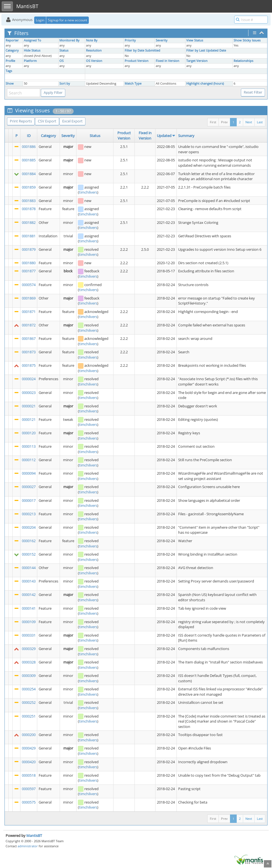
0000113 (29, 446)
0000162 (29, 541)
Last (260, 122)
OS (61, 61)
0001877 (29, 271)
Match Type (133, 83)
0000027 (29, 487)
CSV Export (47, 121)
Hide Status (32, 50)
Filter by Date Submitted (142, 50)
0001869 (29, 298)
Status (64, 50)
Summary (186, 136)
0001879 (29, 249)
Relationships (243, 61)
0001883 (29, 201)
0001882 (29, 222)
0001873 (29, 352)
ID (29, 136)
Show (10, 83)
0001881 (29, 236)
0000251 (29, 716)
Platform (30, 61)
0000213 (29, 514)
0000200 (29, 735)
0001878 (29, 209)
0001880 (29, 263)
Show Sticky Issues (247, 40)
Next (249, 122)
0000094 (29, 473)
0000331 (29, 635)
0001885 (29, 160)
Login (40, 20)
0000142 (29, 595)
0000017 (29, 500)
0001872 (29, 325)
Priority (130, 40)
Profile (10, 61)
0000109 (29, 622)
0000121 (29, 419)
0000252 (29, 702)
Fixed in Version (168, 61)
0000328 (29, 662)
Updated (164, 136)
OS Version (94, 61)
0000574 (29, 285)
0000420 (29, 762)
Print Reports (21, 121)
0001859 (29, 187)
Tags (9, 71)
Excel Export (72, 121)
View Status (195, 40)
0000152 (29, 554)
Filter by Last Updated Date (206, 50)
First (213, 122)
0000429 (29, 748)
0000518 (29, 775)
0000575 (29, 802)
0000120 (29, 433)
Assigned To (32, 40)
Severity (162, 40)
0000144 (29, 568)
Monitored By (69, 40)
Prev (224, 122)
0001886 (29, 147)
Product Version (137, 61)
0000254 (29, 689)
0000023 (29, 393)
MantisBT (34, 835)
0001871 (29, 312)
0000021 (29, 406)
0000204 (29, 527)
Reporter (12, 40)
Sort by (65, 83)
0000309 (29, 676)
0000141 (29, 608)
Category (12, 50)
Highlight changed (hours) (205, 83)
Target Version (197, 61)
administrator (28, 846)
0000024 (29, 379)
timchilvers (88, 192)
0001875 (29, 365)
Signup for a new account (68, 20)
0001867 (29, 338)
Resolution (94, 50)
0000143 (29, 581)
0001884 (29, 174)
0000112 (29, 460)
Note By (92, 40)
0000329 (29, 649)
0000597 (29, 789)
